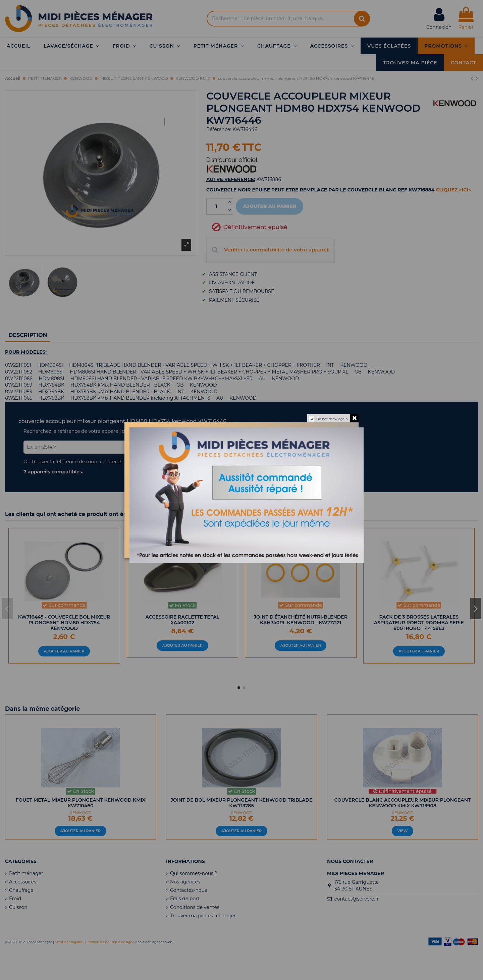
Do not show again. (332, 419)
